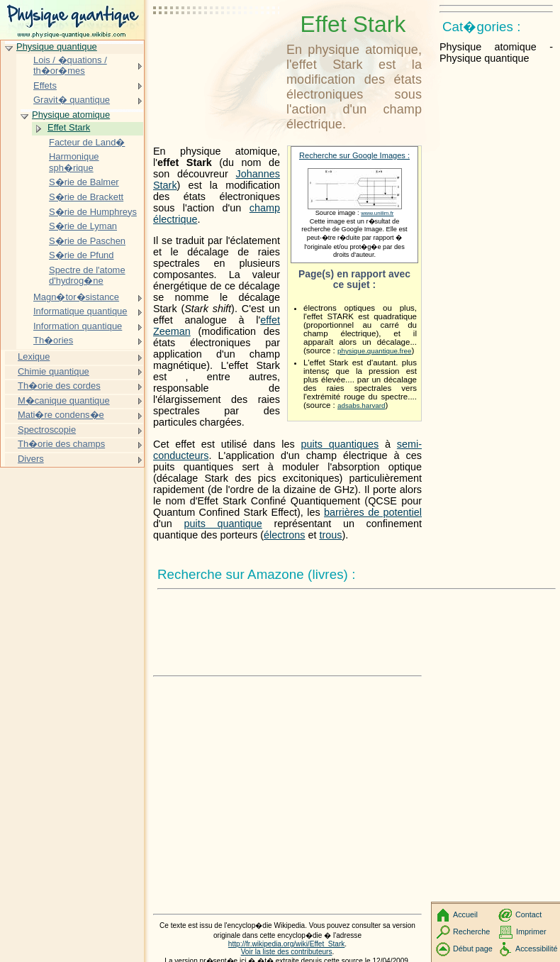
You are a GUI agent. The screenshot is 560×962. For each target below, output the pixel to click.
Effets (45, 85)
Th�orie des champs (61, 444)
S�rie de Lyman (83, 226)
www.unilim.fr (377, 213)
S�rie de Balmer (84, 182)
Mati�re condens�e (61, 415)
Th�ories (53, 340)
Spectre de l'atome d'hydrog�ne (87, 276)
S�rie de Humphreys (93, 212)
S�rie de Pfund (82, 255)
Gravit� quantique (72, 100)
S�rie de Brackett (86, 197)
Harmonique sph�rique (74, 162)
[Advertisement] (217, 46)
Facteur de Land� (87, 142)
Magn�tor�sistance (76, 297)
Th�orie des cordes (59, 386)
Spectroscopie (47, 430)
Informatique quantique (80, 311)
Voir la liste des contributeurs (287, 952)
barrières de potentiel (373, 512)
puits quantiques (340, 444)
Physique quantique (57, 46)
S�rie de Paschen (87, 241)
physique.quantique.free (374, 351)
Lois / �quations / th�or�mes (70, 66)
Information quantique (78, 326)
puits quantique (223, 524)
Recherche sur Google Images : (354, 155)
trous (330, 535)
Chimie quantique (54, 371)
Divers (31, 459)
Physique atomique (71, 115)
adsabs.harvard (361, 405)
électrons (284, 535)
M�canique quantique (64, 400)
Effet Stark (69, 127)
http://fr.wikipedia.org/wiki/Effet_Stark (287, 944)
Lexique (34, 356)
